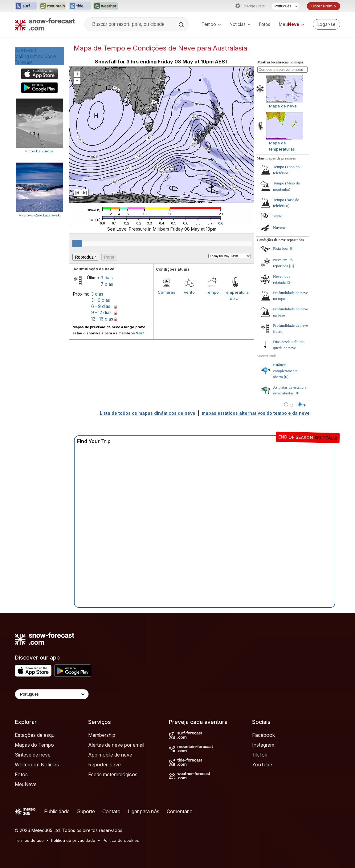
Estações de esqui (35, 735)
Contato (111, 811)
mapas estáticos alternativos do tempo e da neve (256, 413)
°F (304, 405)
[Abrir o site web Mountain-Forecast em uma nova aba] (53, 6)
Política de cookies (121, 840)
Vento (189, 292)
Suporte (86, 811)
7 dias (107, 284)
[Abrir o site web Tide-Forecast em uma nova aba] (80, 6)
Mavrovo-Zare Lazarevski (40, 215)
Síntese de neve (33, 755)
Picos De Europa (39, 151)
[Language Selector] (52, 694)
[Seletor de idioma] (286, 6)
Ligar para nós (144, 811)
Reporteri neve (104, 765)
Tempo (211, 24)
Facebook (263, 735)
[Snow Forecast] (45, 24)
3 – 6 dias (101, 300)
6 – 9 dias (101, 306)
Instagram (263, 745)
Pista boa (280, 248)
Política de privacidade (73, 840)
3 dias (107, 278)
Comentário (180, 811)
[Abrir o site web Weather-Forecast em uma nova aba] (106, 6)
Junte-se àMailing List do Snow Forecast (35, 56)
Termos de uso (29, 840)
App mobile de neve (110, 755)
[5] (289, 282)
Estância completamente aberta (285, 371)
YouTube (262, 765)
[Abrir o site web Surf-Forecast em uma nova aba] (26, 6)
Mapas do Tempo (34, 745)
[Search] (182, 25)
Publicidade (57, 811)
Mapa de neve (283, 106)
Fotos (265, 24)
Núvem (279, 227)
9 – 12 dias (101, 312)
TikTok (260, 755)
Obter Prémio (324, 6)
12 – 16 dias (102, 319)
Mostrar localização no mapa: (281, 62)
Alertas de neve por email (116, 745)
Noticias (240, 24)
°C (291, 405)
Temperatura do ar (235, 295)
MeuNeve (26, 784)
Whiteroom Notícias (37, 765)
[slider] (77, 243)
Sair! (140, 333)
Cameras (167, 292)
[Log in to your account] (326, 24)
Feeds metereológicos (113, 774)
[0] (291, 248)
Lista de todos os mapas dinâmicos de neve (148, 413)
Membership (102, 735)
